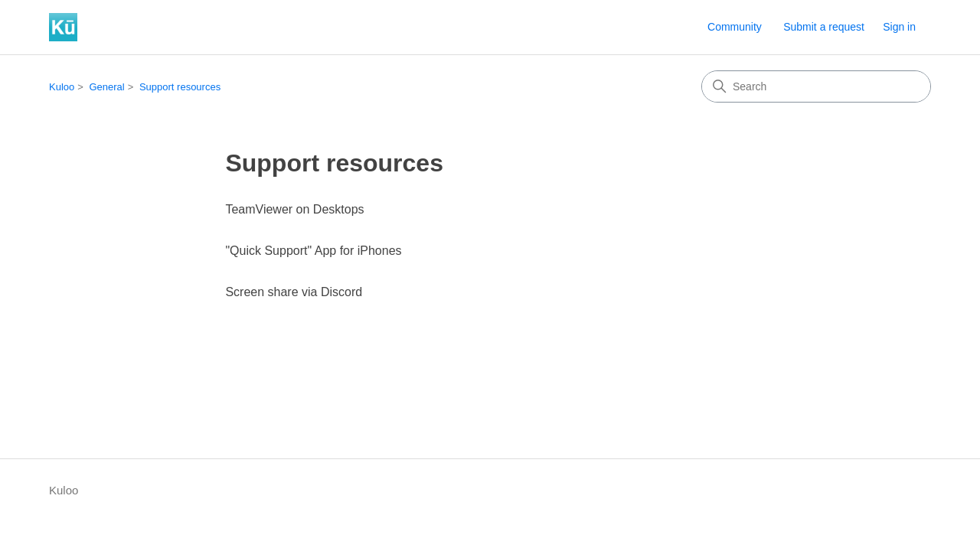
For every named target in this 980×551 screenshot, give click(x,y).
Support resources (180, 87)
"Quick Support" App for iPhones (313, 251)
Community (735, 27)
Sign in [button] (899, 27)
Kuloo (62, 87)
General (106, 87)
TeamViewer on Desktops (294, 209)
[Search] (816, 86)
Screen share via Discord (294, 292)
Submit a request (824, 27)
